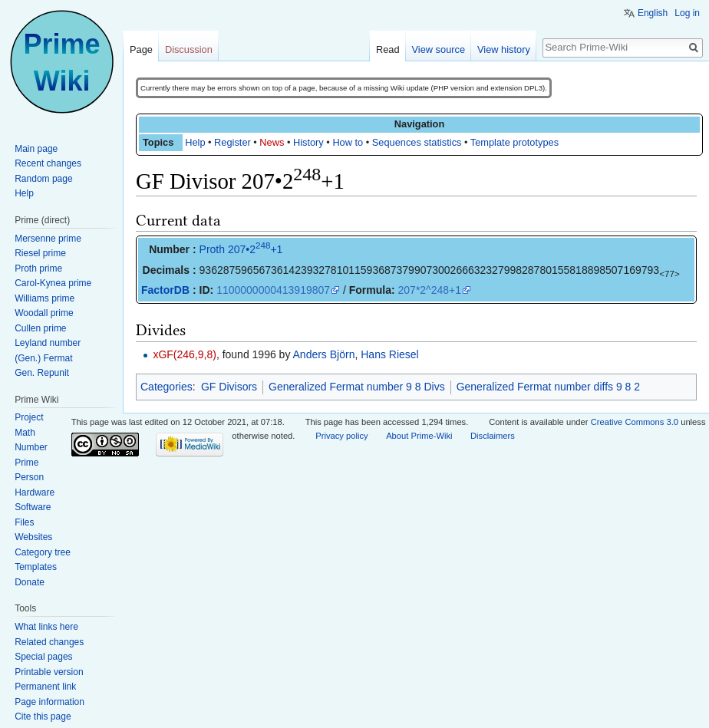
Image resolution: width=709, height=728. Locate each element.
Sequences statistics (417, 142)
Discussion (189, 49)
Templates (36, 567)
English (653, 13)
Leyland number (48, 343)
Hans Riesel (389, 354)
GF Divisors (229, 387)
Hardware (35, 492)
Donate (30, 582)
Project (29, 417)
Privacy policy (341, 436)
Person (29, 477)
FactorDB (165, 290)
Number (31, 447)
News (272, 142)
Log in (687, 13)
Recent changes (48, 163)
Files (24, 522)
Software (33, 507)
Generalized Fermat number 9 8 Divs (357, 387)
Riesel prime (40, 253)
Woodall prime (44, 313)
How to (348, 142)
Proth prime (38, 268)
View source (439, 49)
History (308, 142)
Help (195, 142)
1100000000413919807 (273, 290)
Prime (26, 463)
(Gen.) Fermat (43, 358)
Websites (33, 537)
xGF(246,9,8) (184, 354)
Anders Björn (324, 354)
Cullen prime (40, 328)
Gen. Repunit (42, 373)
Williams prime (45, 298)
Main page (36, 149)
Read (388, 49)
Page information (49, 702)
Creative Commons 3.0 (635, 422)
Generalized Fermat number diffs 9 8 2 (548, 387)
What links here (46, 627)
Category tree (43, 552)
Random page (43, 179)
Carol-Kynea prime (53, 283)
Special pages (43, 657)
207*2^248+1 (430, 290)
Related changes (49, 642)
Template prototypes (514, 142)
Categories (167, 387)
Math (25, 433)
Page (141, 49)
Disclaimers (493, 436)
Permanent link (45, 687)
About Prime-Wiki (419, 436)
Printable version (49, 672)
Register (232, 142)
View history (504, 49)
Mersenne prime (48, 239)
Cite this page (43, 716)
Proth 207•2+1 (241, 249)
